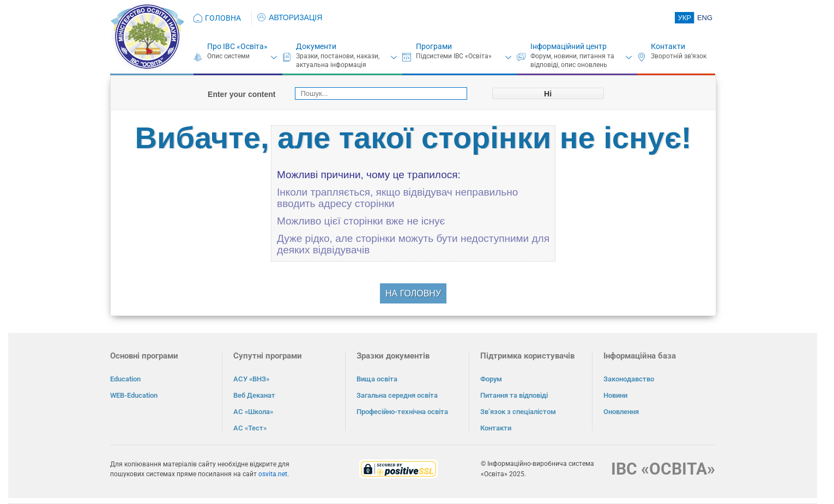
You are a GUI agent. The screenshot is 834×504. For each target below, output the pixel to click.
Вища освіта (377, 379)
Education (125, 379)
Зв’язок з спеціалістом (518, 412)
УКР (684, 18)
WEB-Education (134, 395)
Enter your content (241, 94)
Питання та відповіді (514, 395)
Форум (491, 379)
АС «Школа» (253, 412)
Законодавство (629, 379)
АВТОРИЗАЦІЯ (290, 17)
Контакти (668, 46)
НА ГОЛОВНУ (413, 293)
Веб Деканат (254, 395)
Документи (316, 46)
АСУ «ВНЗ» (251, 379)
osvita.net (273, 474)
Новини (615, 395)
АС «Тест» (250, 428)
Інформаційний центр (569, 46)
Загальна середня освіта (397, 395)
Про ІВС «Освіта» (237, 46)
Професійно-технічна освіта (402, 412)
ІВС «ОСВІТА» (663, 469)
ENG (705, 18)
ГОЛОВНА (223, 18)
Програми (434, 46)
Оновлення (621, 412)
